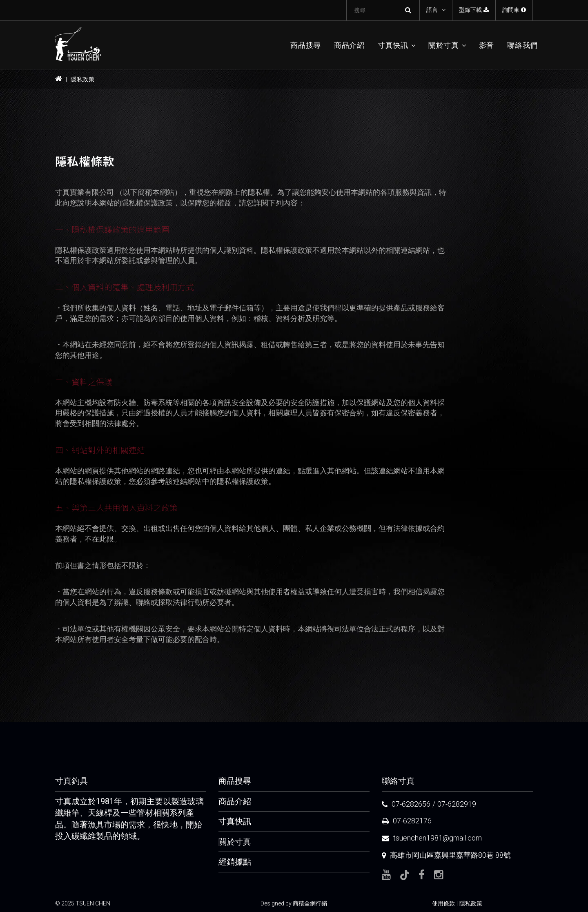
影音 (487, 45)
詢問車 (514, 10)
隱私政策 (471, 903)
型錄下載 (474, 10)
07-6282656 (411, 804)
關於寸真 (444, 45)
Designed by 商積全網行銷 (294, 903)
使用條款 (443, 903)
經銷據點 (235, 862)
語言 (432, 10)
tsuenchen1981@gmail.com (438, 838)
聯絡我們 (522, 45)
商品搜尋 (306, 45)
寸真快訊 (393, 45)
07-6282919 (457, 804)
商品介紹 (349, 45)
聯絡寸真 (398, 781)
